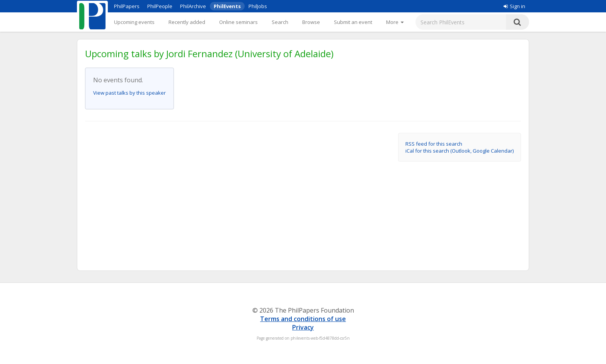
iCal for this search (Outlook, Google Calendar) (460, 151)
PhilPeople (160, 6)
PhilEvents (227, 6)
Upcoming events (134, 22)
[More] (395, 22)
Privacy (303, 327)
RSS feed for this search (434, 144)
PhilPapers (127, 6)
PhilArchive (193, 6)
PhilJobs (258, 6)
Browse (311, 22)
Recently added (187, 22)
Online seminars (238, 22)
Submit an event (353, 22)
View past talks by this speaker (129, 93)
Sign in (514, 6)
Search (280, 22)
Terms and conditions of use (303, 319)
